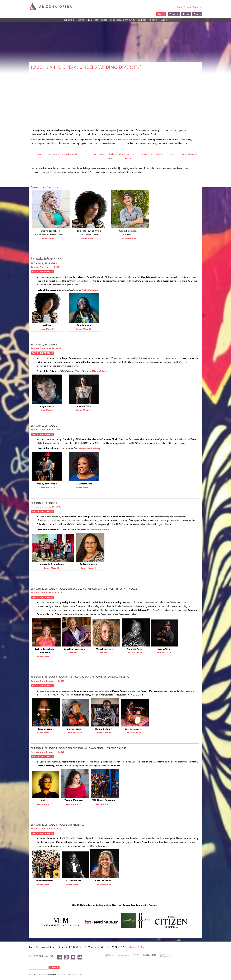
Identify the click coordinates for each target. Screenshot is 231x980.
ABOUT (165, 20)
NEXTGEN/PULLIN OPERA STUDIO (93, 20)
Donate (197, 14)
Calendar (174, 14)
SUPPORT (142, 20)
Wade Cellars (99, 371)
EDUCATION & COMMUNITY (123, 20)
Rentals (161, 14)
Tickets (186, 14)
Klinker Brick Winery (89, 448)
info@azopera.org (41, 956)
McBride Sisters (90, 290)
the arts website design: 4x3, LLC (70, 974)
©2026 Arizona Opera (37, 974)
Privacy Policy (136, 947)
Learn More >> (50, 238)
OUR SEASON (69, 20)
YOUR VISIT (154, 20)
